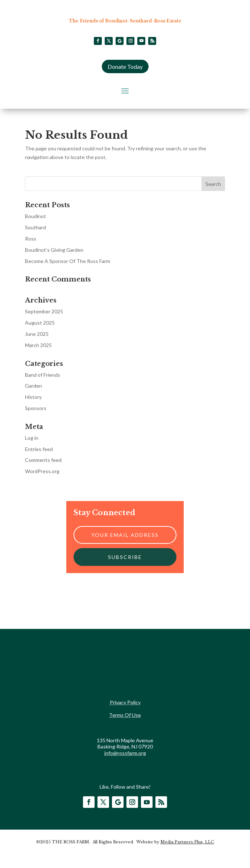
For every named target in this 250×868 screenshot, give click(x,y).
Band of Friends (43, 375)
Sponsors (36, 408)
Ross (31, 239)
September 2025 (44, 311)
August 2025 (40, 323)
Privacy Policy (125, 702)
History (33, 397)
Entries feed (39, 449)
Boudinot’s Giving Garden (54, 250)
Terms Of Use (125, 715)
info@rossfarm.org (125, 753)
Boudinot (36, 216)
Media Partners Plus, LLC (187, 842)
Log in (32, 438)
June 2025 (37, 334)
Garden (34, 386)
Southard (36, 227)
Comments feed (43, 460)
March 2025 (38, 345)
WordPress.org (42, 471)
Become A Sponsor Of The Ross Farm (68, 261)
